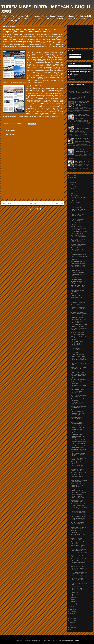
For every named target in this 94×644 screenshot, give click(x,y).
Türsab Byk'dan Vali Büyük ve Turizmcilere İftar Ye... (79, 504)
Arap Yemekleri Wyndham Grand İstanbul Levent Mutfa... (78, 455)
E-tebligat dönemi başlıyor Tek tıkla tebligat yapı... (79, 560)
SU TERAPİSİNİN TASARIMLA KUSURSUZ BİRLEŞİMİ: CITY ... (79, 376)
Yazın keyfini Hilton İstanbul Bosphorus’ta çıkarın (78, 282)
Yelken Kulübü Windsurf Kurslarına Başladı (77, 501)
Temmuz (74, 593)
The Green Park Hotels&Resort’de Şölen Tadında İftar (78, 249)
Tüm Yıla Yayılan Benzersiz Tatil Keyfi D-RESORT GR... (79, 236)
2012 (71, 175)
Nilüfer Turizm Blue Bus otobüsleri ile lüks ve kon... (79, 427)
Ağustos (74, 595)
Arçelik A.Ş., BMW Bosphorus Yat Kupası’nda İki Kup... (79, 329)
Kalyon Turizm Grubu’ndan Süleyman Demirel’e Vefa (78, 512)
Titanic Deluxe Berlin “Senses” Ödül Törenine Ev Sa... (79, 368)
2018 (71, 611)
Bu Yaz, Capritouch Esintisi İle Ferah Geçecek (79, 383)
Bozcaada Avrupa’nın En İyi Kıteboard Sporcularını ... (78, 535)
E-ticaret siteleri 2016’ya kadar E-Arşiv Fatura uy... (79, 493)
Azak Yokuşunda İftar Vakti (78, 303)
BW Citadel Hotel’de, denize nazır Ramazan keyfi (78, 295)
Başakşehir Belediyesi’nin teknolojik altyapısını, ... (78, 317)
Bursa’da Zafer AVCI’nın (77, 334)
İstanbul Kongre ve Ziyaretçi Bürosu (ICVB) (19, 126)
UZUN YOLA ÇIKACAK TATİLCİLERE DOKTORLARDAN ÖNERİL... (77, 344)
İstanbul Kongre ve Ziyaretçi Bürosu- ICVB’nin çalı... (78, 528)
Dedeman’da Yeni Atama (78, 332)
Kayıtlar (72, 54)
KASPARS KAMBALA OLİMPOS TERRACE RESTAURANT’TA (77, 588)
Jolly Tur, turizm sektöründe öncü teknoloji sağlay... (78, 546)
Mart (73, 189)
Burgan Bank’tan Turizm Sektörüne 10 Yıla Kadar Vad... (78, 274)
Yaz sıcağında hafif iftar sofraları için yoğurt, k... (78, 423)
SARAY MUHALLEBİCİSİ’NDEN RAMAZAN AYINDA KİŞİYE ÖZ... (79, 215)
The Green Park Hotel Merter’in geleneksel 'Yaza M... (79, 450)
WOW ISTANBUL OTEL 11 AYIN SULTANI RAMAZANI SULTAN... (79, 204)
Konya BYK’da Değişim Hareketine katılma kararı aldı (83, 151)
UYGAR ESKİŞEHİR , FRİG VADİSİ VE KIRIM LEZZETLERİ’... (78, 321)
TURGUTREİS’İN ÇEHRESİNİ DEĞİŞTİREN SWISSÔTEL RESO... (79, 338)
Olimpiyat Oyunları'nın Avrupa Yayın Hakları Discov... (79, 573)
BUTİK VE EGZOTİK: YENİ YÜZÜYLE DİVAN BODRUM (79, 359)
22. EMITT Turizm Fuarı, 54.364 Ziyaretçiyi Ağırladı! (82, 128)
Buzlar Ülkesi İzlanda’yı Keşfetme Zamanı (77, 278)
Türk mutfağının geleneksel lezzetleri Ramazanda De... (79, 262)
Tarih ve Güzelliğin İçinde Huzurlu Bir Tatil (78, 539)
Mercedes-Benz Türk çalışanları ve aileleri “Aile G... (78, 431)
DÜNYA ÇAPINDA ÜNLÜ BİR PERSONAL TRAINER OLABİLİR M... (79, 309)
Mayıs (73, 193)
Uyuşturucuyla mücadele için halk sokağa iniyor (79, 550)
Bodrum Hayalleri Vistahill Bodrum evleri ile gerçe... (78, 355)
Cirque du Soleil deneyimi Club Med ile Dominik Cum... (79, 459)
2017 (71, 609)
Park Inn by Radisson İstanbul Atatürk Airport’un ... (79, 232)
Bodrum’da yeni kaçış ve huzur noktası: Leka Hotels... (79, 372)
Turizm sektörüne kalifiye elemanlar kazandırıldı (82, 139)
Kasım (73, 602)
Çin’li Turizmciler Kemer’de (78, 443)
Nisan (73, 191)
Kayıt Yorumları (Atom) (35, 209)
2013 (71, 178)
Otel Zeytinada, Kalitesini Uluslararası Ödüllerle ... (78, 466)
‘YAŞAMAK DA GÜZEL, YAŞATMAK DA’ (77, 403)
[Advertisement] (33, 186)
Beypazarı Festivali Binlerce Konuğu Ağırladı (78, 245)
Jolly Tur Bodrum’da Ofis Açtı (79, 566)
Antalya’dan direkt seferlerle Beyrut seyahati (78, 400)
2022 (71, 620)
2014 (71, 180)
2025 (71, 627)
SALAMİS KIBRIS (76, 305)
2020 (71, 616)
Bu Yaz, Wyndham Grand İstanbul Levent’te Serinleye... (78, 524)
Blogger (64, 641)
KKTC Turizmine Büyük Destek (79, 576)
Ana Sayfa (33, 203)
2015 (71, 182)
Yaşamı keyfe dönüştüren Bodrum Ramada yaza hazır (79, 313)
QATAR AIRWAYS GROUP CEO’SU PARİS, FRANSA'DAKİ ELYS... (78, 240)
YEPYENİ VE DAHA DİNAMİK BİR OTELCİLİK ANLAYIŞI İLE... (79, 363)
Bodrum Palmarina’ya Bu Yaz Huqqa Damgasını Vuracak (79, 515)
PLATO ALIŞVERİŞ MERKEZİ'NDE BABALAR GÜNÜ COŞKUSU (79, 209)
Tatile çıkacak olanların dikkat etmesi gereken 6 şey (79, 490)
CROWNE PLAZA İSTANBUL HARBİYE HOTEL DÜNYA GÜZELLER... (79, 199)
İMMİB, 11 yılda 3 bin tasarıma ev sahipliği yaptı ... (79, 481)
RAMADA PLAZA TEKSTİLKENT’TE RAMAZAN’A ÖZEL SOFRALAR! (77, 350)
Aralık (73, 604)
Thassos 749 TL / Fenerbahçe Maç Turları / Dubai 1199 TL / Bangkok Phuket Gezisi (80, 92)
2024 (71, 625)
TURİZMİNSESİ (74, 77)
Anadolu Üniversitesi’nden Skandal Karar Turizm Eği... (79, 254)
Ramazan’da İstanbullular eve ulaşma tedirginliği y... (79, 411)
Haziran (74, 196)
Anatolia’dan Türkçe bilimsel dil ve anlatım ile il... (79, 508)
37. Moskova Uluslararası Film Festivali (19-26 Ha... (79, 270)
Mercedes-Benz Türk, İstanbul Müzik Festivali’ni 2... (79, 470)
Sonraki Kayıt (7, 203)
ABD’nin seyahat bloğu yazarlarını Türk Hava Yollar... (77, 580)
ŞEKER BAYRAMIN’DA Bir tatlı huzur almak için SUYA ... (79, 325)
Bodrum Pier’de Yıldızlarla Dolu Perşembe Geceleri (79, 396)
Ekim (73, 599)
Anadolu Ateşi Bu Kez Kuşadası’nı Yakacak (77, 392)
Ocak (73, 184)
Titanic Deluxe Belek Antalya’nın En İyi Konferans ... (79, 299)
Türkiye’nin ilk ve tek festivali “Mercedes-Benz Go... (79, 407)
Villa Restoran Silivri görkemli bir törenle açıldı (83, 162)
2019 (71, 614)
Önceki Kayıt (59, 203)
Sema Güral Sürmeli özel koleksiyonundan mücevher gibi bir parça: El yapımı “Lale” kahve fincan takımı (83, 116)
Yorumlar (72, 57)
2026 (71, 630)
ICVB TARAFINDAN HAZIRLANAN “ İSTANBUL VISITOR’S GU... (79, 228)
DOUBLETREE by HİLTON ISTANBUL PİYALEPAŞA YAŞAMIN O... (78, 287)
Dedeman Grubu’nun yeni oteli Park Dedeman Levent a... (79, 569)
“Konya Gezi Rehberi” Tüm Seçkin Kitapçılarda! (78, 519)
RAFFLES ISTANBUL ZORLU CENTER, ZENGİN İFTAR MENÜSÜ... (79, 258)
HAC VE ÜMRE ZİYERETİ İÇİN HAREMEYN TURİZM (77, 98)
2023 (71, 623)
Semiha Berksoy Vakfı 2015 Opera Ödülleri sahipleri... (78, 440)
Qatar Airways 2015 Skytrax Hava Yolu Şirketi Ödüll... (78, 414)
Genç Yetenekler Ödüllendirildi (79, 553)
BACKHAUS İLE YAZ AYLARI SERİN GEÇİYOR (79, 474)
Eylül (73, 597)
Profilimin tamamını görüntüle (76, 79)
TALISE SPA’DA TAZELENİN (79, 380)
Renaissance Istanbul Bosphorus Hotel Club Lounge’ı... (77, 436)
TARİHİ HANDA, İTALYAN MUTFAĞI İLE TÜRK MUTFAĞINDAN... (78, 485)
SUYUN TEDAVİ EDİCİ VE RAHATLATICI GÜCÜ (78, 497)
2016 (71, 607)
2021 (71, 618)
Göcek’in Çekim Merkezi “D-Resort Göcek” (78, 463)
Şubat (73, 186)
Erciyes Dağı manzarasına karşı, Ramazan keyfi (78, 220)
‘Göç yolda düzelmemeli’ (77, 389)
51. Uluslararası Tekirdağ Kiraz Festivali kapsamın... (79, 447)
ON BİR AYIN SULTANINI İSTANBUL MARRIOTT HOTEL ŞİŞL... (78, 419)
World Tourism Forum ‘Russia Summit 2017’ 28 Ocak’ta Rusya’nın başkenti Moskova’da (83, 104)
